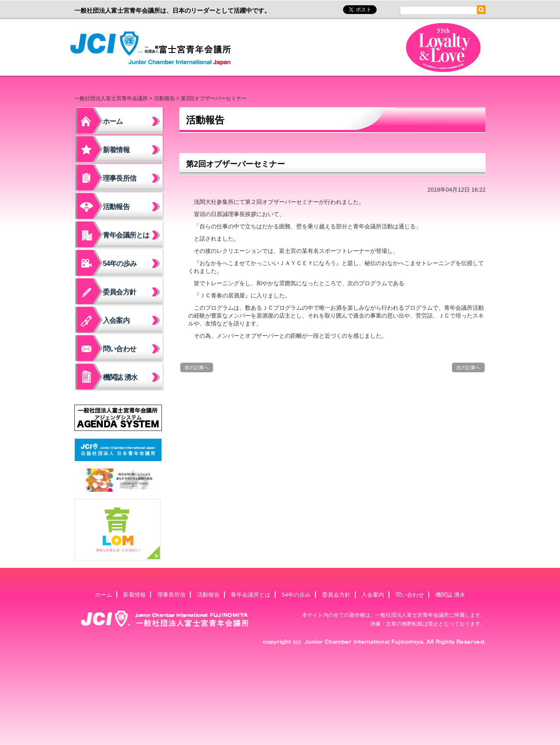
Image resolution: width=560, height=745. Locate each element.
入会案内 (116, 320)
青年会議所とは (126, 235)
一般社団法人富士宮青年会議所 (153, 49)
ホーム (113, 121)
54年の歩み (120, 264)
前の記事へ (197, 367)
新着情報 (116, 150)
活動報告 (164, 98)
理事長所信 (119, 178)
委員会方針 (119, 292)
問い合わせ (119, 349)
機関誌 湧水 (120, 377)
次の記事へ (468, 367)
